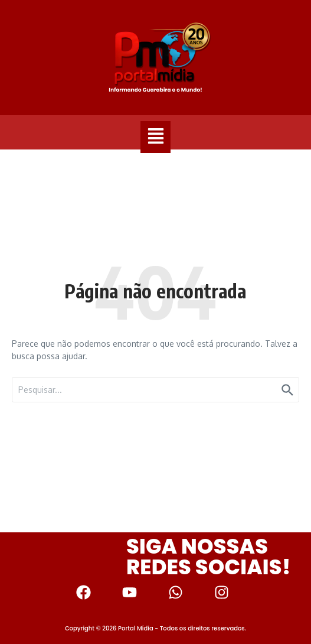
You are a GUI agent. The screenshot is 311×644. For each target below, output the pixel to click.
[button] (155, 137)
